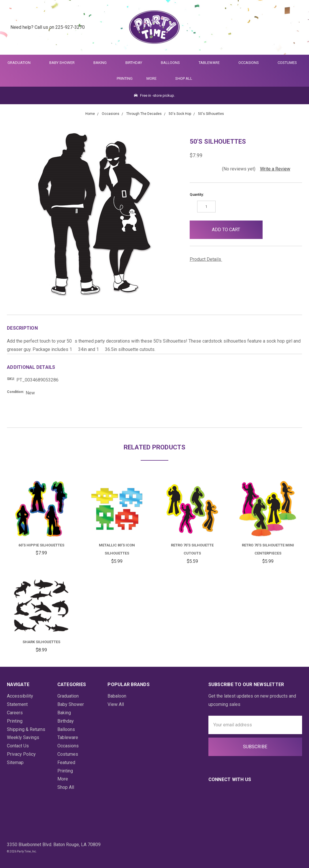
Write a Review (275, 169)
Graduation (21, 63)
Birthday (136, 63)
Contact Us (18, 746)
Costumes (290, 63)
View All (116, 704)
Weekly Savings (23, 737)
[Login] (281, 27)
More (150, 78)
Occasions (251, 63)
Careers (15, 713)
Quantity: (197, 195)
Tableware (212, 63)
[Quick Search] (267, 27)
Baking (102, 63)
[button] (272, 230)
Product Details (207, 259)
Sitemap (15, 762)
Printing (125, 78)
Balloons (173, 63)
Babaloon (117, 696)
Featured (66, 762)
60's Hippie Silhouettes (41, 545)
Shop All (184, 78)
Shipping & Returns (26, 729)
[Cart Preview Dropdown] (296, 27)
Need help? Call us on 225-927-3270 (48, 27)
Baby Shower (64, 63)
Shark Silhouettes (41, 642)
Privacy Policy (21, 754)
